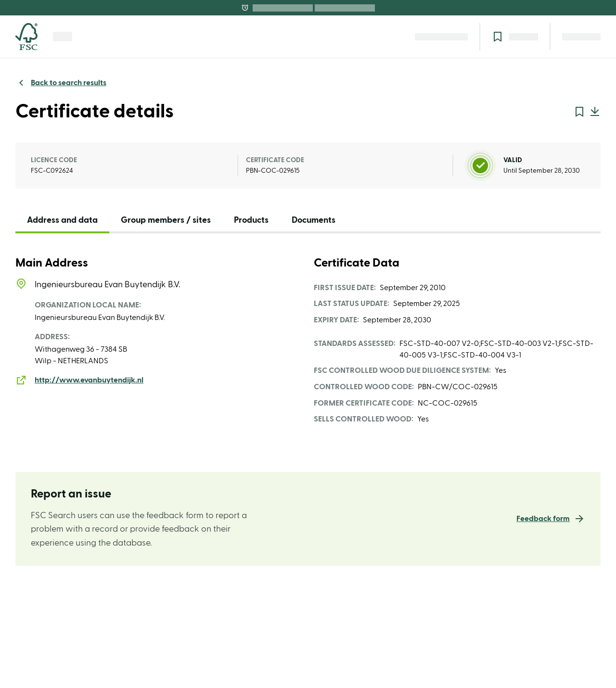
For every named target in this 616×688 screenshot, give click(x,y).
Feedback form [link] (543, 519)
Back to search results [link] (69, 83)
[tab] (62, 223)
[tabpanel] (308, 341)
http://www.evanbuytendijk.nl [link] (89, 380)
